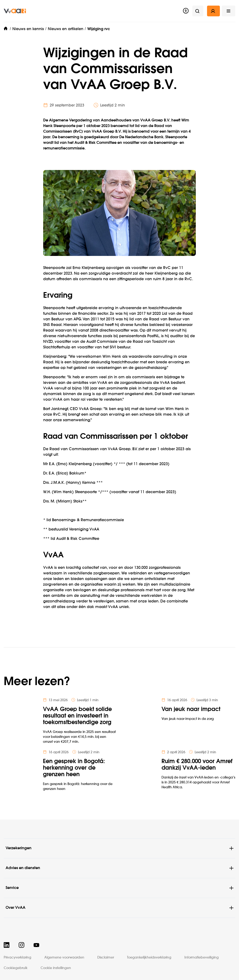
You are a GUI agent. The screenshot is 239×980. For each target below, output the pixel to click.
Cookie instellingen (56, 968)
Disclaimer (106, 958)
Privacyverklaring (18, 958)
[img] (15, 11)
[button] (228, 11)
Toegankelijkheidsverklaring (149, 958)
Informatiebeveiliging (202, 958)
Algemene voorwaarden (64, 958)
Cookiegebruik (16, 968)
